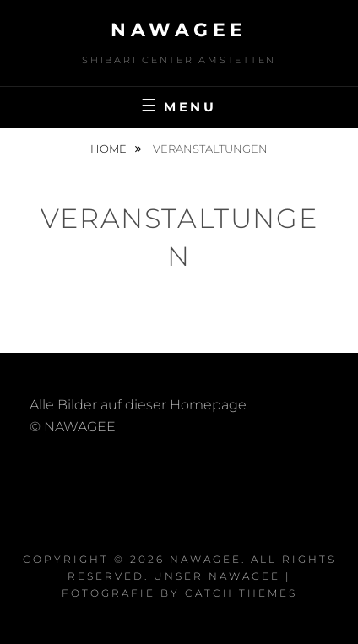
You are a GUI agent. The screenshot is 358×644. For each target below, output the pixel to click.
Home (110, 149)
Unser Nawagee (217, 576)
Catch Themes (241, 593)
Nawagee (179, 30)
